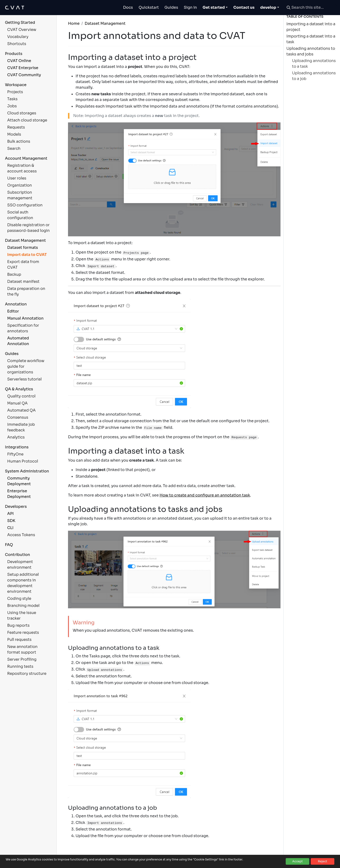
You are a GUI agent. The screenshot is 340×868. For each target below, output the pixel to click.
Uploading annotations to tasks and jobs (311, 51)
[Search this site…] (310, 8)
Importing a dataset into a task (311, 39)
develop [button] (268, 7)
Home (74, 23)
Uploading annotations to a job (314, 76)
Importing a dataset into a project (311, 27)
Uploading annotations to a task (314, 64)
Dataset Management (105, 23)
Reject (322, 861)
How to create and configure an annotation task (205, 495)
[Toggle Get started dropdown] (215, 8)
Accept (297, 861)
